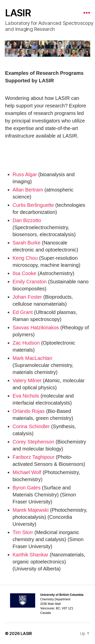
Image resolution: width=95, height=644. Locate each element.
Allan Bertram (28, 190)
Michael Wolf (27, 472)
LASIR (18, 13)
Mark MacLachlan (32, 358)
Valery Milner (27, 380)
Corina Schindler (31, 426)
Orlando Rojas (29, 411)
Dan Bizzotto (27, 220)
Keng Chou (25, 258)
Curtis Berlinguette (33, 205)
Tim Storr (23, 532)
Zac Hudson (26, 343)
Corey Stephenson (33, 442)
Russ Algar (25, 174)
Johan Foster (27, 297)
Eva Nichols (26, 396)
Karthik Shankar (30, 555)
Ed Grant (23, 312)
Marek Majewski (31, 510)
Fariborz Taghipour (33, 457)
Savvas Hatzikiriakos (36, 328)
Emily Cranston (30, 282)
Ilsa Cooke (25, 273)
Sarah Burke (27, 243)
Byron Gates (27, 488)
